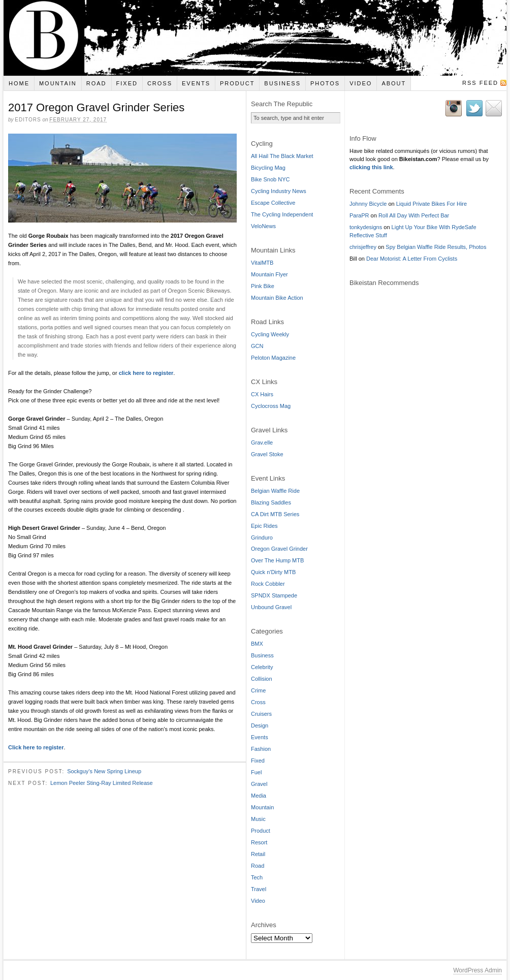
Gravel (259, 784)
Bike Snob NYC (270, 179)
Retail (258, 854)
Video (361, 83)
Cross (160, 83)
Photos (325, 83)
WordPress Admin (477, 970)
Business (282, 83)
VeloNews (263, 226)
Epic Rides (264, 526)
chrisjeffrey (363, 247)
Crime (258, 690)
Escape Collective (273, 203)
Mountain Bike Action (277, 298)
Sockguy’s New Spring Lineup (104, 773)
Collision (262, 679)
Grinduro (262, 538)
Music (258, 819)
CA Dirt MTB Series (275, 514)
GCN (257, 346)
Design (260, 725)
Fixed (127, 83)
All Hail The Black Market (282, 156)
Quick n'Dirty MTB (273, 572)
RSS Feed (480, 83)
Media (259, 796)
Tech (257, 877)
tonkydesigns (366, 227)
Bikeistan (255, 38)
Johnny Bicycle (368, 204)
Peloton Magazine (273, 358)
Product (237, 83)
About (394, 83)
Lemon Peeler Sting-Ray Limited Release (102, 784)
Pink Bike (263, 286)
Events (196, 83)
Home (19, 83)
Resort (259, 842)
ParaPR (359, 215)
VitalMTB (262, 263)
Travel (259, 889)
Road (97, 83)
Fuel (256, 772)
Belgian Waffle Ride (275, 491)
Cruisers (261, 714)
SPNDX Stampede (274, 595)
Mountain (58, 83)
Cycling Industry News (279, 191)
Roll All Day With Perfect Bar (414, 215)
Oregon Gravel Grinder (279, 549)
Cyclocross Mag (271, 406)
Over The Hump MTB (277, 560)
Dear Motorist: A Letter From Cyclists (412, 259)
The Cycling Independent (282, 214)
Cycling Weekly (270, 334)
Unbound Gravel (271, 607)
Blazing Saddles (271, 502)
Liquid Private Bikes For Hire (432, 204)
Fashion (261, 749)
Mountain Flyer (269, 274)
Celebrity (262, 667)
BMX (257, 644)
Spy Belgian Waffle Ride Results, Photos (436, 247)
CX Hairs (262, 394)
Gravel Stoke (267, 454)
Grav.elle (262, 442)
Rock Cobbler (268, 584)
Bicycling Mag (268, 168)
